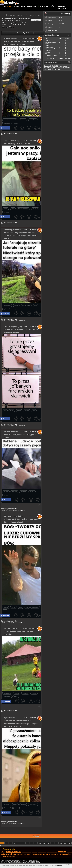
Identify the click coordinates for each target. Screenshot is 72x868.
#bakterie (23, 492)
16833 (61, 17)
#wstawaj (25, 693)
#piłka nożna (7, 693)
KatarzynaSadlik (51, 49)
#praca (6, 209)
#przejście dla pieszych (10, 120)
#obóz (16, 123)
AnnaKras (49, 51)
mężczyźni (62, 852)
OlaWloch (49, 52)
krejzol (48, 40)
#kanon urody (7, 808)
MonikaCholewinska (52, 56)
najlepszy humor (22, 854)
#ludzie (6, 607)
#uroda (15, 805)
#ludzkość (6, 495)
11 (44, 843)
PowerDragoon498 (64, 68)
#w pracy (35, 209)
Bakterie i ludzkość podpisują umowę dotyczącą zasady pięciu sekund (20, 435)
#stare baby (33, 120)
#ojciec (16, 306)
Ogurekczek (56, 69)
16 (65, 843)
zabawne (69, 852)
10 (40, 843)
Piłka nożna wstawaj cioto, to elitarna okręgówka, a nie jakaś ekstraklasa (19, 631)
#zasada (32, 492)
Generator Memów (46, 6)
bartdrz (46, 69)
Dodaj (23, 6)
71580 (61, 20)
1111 (56, 68)
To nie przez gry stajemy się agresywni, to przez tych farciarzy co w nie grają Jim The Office (21, 329)
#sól (27, 607)
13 (52, 843)
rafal (48, 44)
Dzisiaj (61, 58)
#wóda (13, 607)
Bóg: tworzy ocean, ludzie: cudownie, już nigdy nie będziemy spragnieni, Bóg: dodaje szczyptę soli (21, 519)
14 (57, 843)
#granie (27, 411)
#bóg (21, 607)
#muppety (7, 805)
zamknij (68, 865)
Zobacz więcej (53, 31)
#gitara (6, 309)
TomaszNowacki (51, 42)
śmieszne (35, 852)
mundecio (64, 66)
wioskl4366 (53, 66)
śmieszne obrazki (37, 854)
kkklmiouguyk (49, 68)
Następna (35, 836)
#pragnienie (35, 607)
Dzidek (46, 66)
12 (48, 843)
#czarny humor (26, 306)
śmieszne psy (55, 854)
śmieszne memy (13, 852)
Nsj (50, 69)
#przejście (23, 120)
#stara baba (7, 123)
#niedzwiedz (7, 306)
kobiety (3, 852)
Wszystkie (68, 58)
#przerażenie (33, 805)
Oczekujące (32, 6)
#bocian (34, 693)
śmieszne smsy (11, 856)
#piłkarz (17, 693)
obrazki (29, 854)
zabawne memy (42, 852)
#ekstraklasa (7, 697)
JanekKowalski (50, 47)
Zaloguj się (4, 135)
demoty (47, 854)
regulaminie (59, 866)
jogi (59, 66)
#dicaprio (6, 212)
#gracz (19, 411)
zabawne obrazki (26, 852)
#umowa (14, 492)
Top (7, 6)
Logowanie (61, 6)
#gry (34, 411)
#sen (13, 209)
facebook (3, 856)
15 (61, 843)
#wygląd (23, 805)
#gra (5, 411)
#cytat (12, 411)
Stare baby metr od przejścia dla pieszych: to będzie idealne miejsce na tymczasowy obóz (19, 41)
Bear (48, 45)
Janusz (48, 54)
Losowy (16, 6)
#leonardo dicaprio (23, 209)
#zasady (6, 492)
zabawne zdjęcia (9, 854)
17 (69, 843)
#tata (36, 306)
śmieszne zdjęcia (52, 852)
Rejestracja (62, 9)
